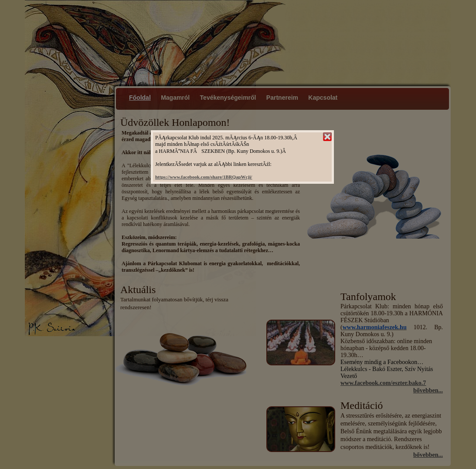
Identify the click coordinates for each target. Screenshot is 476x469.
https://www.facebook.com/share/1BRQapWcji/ (204, 177)
